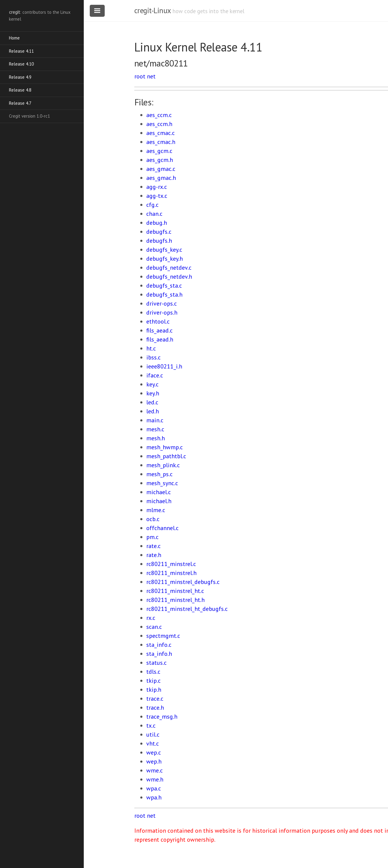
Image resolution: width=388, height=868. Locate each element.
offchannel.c (162, 528)
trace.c (155, 699)
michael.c (159, 492)
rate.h (154, 555)
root (140, 76)
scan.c (154, 627)
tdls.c (153, 672)
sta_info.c (159, 645)
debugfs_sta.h (164, 295)
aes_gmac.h (161, 178)
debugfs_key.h (165, 259)
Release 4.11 (21, 51)
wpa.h (154, 797)
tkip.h (154, 690)
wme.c (155, 770)
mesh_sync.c (162, 483)
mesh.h (156, 438)
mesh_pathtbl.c (166, 456)
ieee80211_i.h (164, 366)
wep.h (154, 761)
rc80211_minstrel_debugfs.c (183, 582)
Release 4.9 (20, 77)
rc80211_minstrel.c (171, 564)
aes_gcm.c (159, 151)
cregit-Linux (153, 10)
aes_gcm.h (160, 160)
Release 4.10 (21, 64)
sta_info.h (159, 654)
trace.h (155, 708)
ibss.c (153, 357)
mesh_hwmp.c (165, 447)
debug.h (157, 223)
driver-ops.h (162, 312)
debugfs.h (159, 241)
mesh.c (155, 429)
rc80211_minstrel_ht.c (175, 591)
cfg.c (152, 205)
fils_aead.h (160, 339)
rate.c (153, 546)
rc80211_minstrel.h (171, 573)
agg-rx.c (157, 187)
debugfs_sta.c (164, 286)
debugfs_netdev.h (169, 277)
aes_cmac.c (160, 133)
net (151, 76)
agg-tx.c (157, 196)
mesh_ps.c (159, 474)
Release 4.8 (20, 90)
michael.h (159, 501)
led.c (152, 402)
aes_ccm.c (159, 115)
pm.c (152, 537)
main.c (155, 420)
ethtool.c (158, 321)
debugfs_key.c (164, 250)
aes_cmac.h (161, 142)
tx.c (151, 726)
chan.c (154, 214)
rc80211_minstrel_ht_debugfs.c (187, 609)
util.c (153, 735)
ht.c (151, 348)
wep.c (154, 752)
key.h (153, 393)
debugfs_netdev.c (169, 268)
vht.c (153, 743)
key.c (152, 384)
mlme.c (156, 510)
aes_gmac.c (161, 169)
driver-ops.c (162, 304)
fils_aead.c (159, 330)
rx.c (151, 618)
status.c (156, 663)
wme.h (155, 779)
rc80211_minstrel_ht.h (175, 600)
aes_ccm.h (159, 124)
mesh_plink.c (163, 465)
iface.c (155, 375)
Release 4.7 (20, 103)
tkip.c (153, 681)
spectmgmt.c (163, 636)
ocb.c (153, 519)
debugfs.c (159, 232)
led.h (153, 411)
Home (14, 38)
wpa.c (154, 788)
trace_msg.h (162, 717)
